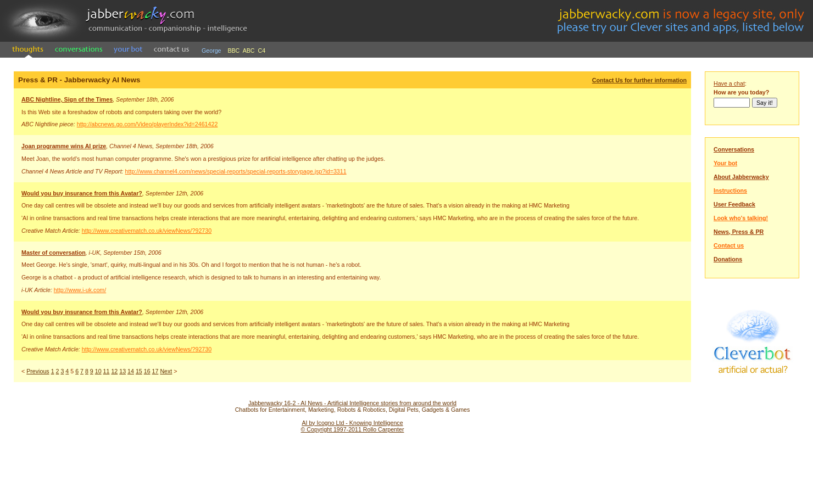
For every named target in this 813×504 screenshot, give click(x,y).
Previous (38, 371)
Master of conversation (54, 253)
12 (114, 371)
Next (166, 371)
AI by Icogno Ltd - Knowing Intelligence (352, 423)
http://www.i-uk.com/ (80, 290)
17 (155, 371)
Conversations (734, 149)
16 (147, 371)
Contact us (729, 245)
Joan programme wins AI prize (64, 146)
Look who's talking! (741, 218)
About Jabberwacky (741, 177)
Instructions (730, 191)
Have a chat (729, 83)
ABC (249, 51)
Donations (728, 259)
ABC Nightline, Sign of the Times (67, 99)
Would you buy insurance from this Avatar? (82, 193)
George (211, 51)
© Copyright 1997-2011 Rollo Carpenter (353, 429)
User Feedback (734, 204)
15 (139, 371)
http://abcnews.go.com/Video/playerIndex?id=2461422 (147, 124)
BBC (233, 51)
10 (98, 371)
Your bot (725, 163)
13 (122, 371)
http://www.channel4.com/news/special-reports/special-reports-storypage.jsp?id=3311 (236, 171)
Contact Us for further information (639, 80)
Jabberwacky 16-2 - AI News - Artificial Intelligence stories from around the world (352, 403)
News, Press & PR (739, 232)
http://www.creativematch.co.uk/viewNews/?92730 (147, 231)
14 (131, 371)
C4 (262, 51)
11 (107, 371)
